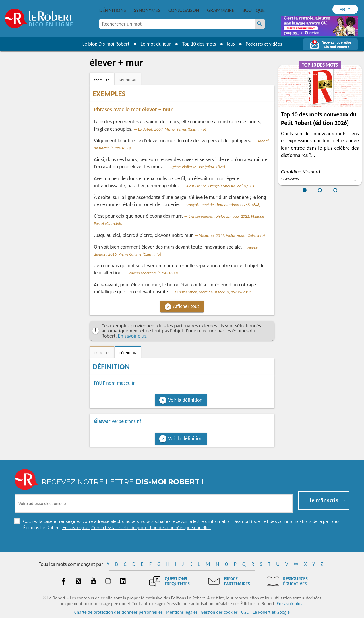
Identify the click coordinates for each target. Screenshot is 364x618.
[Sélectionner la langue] (345, 9)
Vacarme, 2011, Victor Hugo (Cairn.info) (232, 235)
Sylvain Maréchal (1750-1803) (153, 273)
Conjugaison (184, 10)
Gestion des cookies (219, 612)
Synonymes (147, 10)
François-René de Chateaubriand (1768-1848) (223, 205)
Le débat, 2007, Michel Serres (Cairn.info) (172, 129)
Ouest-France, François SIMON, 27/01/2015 (221, 186)
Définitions (113, 10)
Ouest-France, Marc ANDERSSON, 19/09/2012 (213, 292)
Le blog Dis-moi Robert (104, 44)
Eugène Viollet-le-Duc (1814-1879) (197, 167)
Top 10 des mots (197, 44)
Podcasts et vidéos (264, 44)
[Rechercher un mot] (260, 24)
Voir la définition (185, 400)
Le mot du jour (154, 44)
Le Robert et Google (271, 612)
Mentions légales (182, 612)
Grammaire (221, 10)
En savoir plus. (133, 336)
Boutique (254, 10)
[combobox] (177, 24)
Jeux (230, 44)
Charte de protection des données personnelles (118, 612)
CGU (245, 612)
